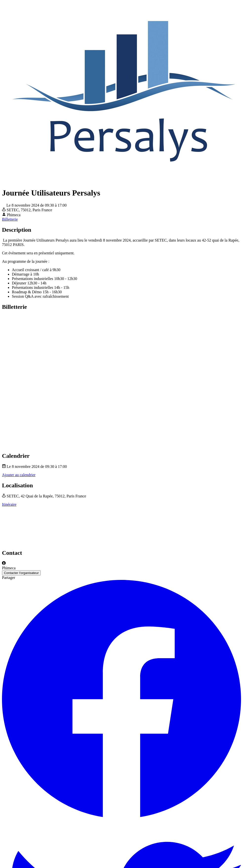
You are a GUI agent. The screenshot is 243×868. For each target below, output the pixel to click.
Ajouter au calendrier (19, 475)
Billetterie (10, 219)
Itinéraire (9, 504)
